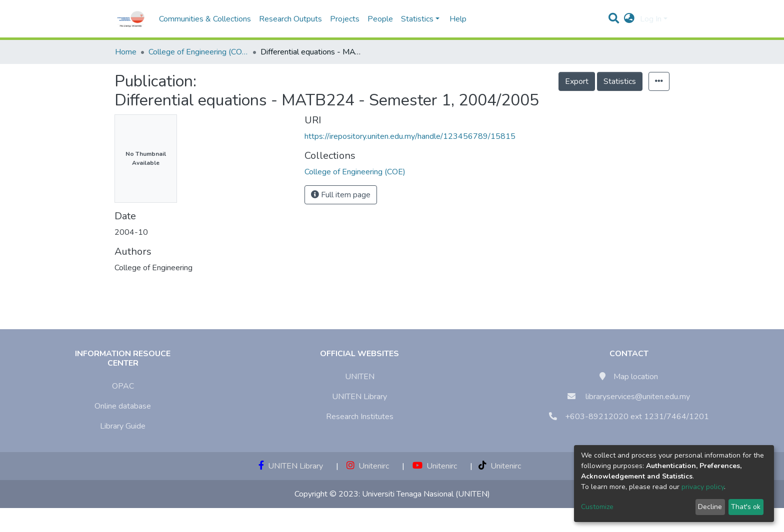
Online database (123, 406)
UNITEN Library (359, 397)
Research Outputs (290, 19)
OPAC (123, 386)
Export (577, 81)
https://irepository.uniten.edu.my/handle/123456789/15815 (410, 136)
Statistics (620, 81)
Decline (710, 507)
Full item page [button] (341, 195)
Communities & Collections (205, 19)
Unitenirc (368, 466)
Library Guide (123, 426)
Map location (636, 377)
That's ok (746, 507)
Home (126, 52)
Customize (597, 507)
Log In (651, 19)
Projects (345, 19)
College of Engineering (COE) (198, 52)
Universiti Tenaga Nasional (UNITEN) (426, 494)
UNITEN (360, 377)
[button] (629, 19)
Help (455, 19)
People (380, 19)
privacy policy (703, 487)
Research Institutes (360, 417)
